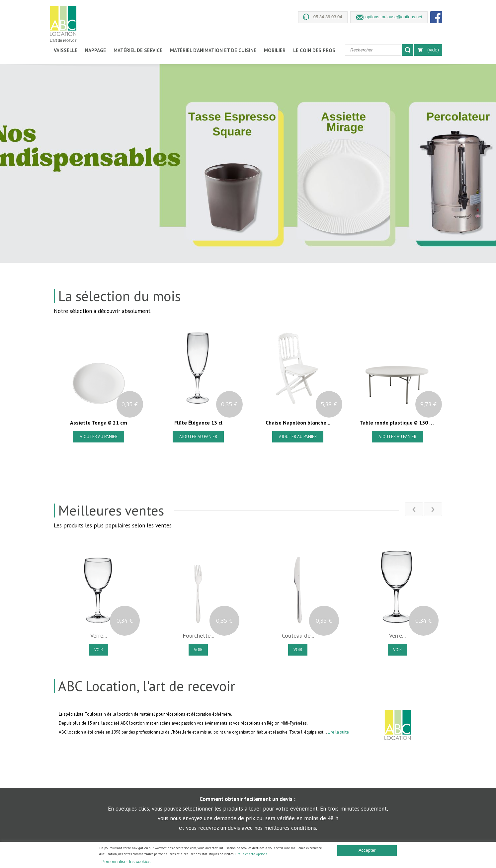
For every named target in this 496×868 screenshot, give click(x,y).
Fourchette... (198, 636)
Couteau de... (298, 636)
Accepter (367, 850)
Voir (99, 650)
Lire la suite (338, 732)
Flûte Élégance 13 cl (198, 423)
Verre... (99, 636)
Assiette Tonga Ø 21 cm (99, 423)
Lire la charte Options (251, 854)
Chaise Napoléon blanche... (298, 423)
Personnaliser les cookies (126, 862)
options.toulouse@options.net (394, 17)
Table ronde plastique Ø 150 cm (397, 423)
